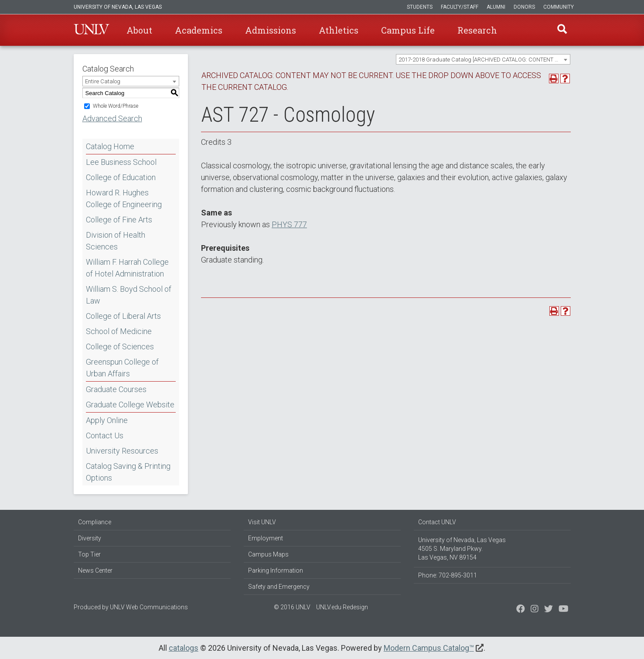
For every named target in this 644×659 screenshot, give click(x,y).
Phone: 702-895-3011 (448, 575)
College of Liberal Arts (123, 316)
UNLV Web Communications (149, 607)
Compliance (95, 522)
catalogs (184, 648)
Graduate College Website (130, 405)
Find (562, 30)
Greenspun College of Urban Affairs (122, 368)
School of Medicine (119, 331)
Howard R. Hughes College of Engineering (124, 198)
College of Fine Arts (119, 220)
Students (420, 7)
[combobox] (483, 59)
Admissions (271, 30)
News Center (95, 570)
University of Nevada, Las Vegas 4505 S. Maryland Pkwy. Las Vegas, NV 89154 (462, 549)
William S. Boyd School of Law (129, 295)
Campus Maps (268, 554)
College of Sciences (120, 347)
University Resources (122, 451)
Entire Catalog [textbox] (103, 81)
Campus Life (408, 30)
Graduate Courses (116, 389)
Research (477, 30)
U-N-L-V (92, 30)
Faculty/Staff (460, 7)
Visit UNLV (262, 522)
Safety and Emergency (279, 587)
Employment (266, 538)
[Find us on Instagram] (549, 610)
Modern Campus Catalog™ (429, 648)
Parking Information (276, 570)
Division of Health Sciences (116, 241)
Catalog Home (110, 146)
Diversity (90, 538)
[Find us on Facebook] (521, 610)
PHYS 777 (289, 224)
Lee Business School (121, 162)
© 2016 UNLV (292, 607)
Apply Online (107, 420)
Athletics (339, 30)
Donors (524, 7)
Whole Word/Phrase (116, 106)
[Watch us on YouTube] (564, 610)
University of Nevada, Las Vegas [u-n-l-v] (118, 7)
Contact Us (105, 435)
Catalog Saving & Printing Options (128, 472)
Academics (199, 30)
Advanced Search (112, 118)
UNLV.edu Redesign (342, 607)
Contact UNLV (437, 522)
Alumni (496, 7)
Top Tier (89, 554)
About (139, 30)
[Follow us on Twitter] (535, 610)
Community (559, 7)
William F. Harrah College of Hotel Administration (127, 268)
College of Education (121, 177)
